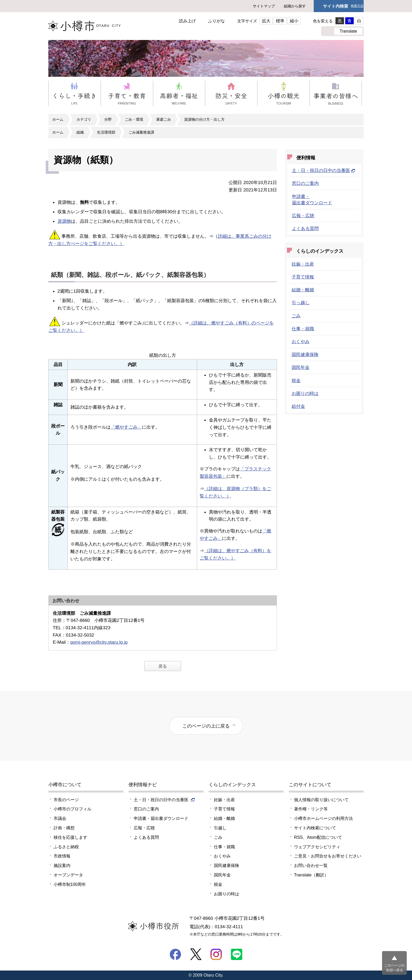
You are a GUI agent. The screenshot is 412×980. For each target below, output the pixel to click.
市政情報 (62, 856)
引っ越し (301, 303)
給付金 (298, 406)
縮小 (294, 21)
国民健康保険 (305, 354)
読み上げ (187, 21)
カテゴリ (84, 119)
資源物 (64, 221)
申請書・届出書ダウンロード (161, 818)
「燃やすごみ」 (126, 427)
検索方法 (357, 6)
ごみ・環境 (134, 119)
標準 (280, 21)
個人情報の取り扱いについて (321, 800)
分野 (108, 119)
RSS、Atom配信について (318, 837)
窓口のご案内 (305, 183)
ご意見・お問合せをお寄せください (328, 856)
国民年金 (301, 367)
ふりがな (217, 21)
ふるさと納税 (66, 847)
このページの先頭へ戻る (394, 968)
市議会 (60, 818)
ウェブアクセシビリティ (317, 847)
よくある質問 (305, 229)
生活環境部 (106, 132)
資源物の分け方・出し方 (204, 119)
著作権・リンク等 (311, 809)
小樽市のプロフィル (73, 809)
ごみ (296, 316)
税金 (296, 380)
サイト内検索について (315, 828)
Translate (348, 31)
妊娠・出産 (303, 264)
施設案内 (62, 865)
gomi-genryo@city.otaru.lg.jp (99, 642)
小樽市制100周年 (70, 884)
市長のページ (66, 800)
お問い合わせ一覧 (311, 865)
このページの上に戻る (206, 726)
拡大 (266, 21)
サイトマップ (264, 6)
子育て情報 (303, 277)
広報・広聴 (303, 216)
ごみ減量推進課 (141, 132)
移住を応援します (70, 837)
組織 (80, 132)
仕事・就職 (303, 329)
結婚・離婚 (303, 290)
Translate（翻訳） (311, 875)
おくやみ (301, 342)
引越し (220, 828)
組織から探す (295, 6)
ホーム (58, 119)
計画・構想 (64, 828)
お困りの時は (305, 393)
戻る (163, 666)
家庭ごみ (164, 119)
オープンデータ (68, 875)
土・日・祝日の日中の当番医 (324, 170)
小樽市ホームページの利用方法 (323, 818)
